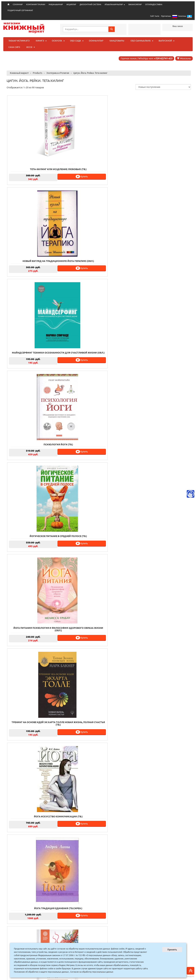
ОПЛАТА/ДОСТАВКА (154, 4)
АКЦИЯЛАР (71, 4)
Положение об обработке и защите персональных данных (41, 972)
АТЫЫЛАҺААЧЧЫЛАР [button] (115, 4)
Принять (172, 950)
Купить (51, 169)
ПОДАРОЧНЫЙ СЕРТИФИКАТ (20, 10)
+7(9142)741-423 (163, 58)
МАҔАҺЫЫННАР (56, 4)
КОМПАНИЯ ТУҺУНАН (36, 4)
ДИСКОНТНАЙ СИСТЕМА (90, 4)
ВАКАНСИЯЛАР (135, 4)
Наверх (191, 972)
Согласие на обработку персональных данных (92, 972)
